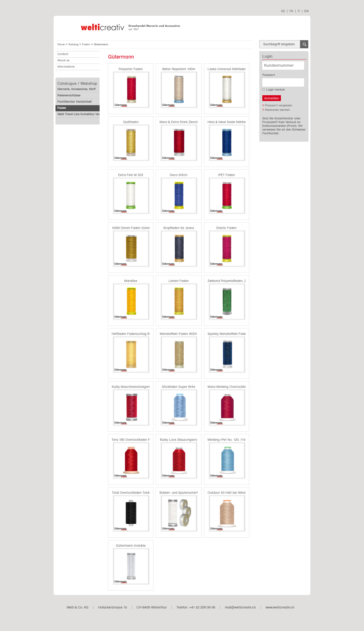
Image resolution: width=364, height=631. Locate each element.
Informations (66, 67)
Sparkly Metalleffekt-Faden (228, 334)
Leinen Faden (179, 281)
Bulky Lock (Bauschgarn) (179, 440)
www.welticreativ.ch (280, 607)
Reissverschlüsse (69, 95)
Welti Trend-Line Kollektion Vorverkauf (84, 114)
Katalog (74, 44)
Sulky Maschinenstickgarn (131, 387)
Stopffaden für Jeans (179, 228)
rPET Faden (226, 175)
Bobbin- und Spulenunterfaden (182, 493)
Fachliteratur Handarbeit (74, 102)
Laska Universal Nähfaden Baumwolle (236, 69)
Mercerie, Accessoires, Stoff (76, 89)
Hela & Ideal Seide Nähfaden (229, 122)
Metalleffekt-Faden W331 (179, 334)
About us (63, 60)
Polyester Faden (131, 69)
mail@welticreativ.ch (240, 607)
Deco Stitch (179, 175)
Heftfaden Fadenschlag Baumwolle (138, 334)
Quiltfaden (131, 122)
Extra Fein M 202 (131, 175)
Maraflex (131, 281)
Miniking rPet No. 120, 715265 (229, 440)
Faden (86, 44)
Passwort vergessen (279, 105)
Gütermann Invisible (131, 546)
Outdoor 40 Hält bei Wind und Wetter (235, 493)
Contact (63, 54)
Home (61, 44)
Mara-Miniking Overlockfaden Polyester (237, 387)
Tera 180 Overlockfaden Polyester (137, 440)
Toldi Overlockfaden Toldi (131, 493)
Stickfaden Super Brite (179, 387)
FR (291, 11)
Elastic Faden (226, 228)
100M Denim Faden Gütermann (135, 228)
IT (299, 11)
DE (283, 11)
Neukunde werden (277, 110)
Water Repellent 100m (179, 69)
